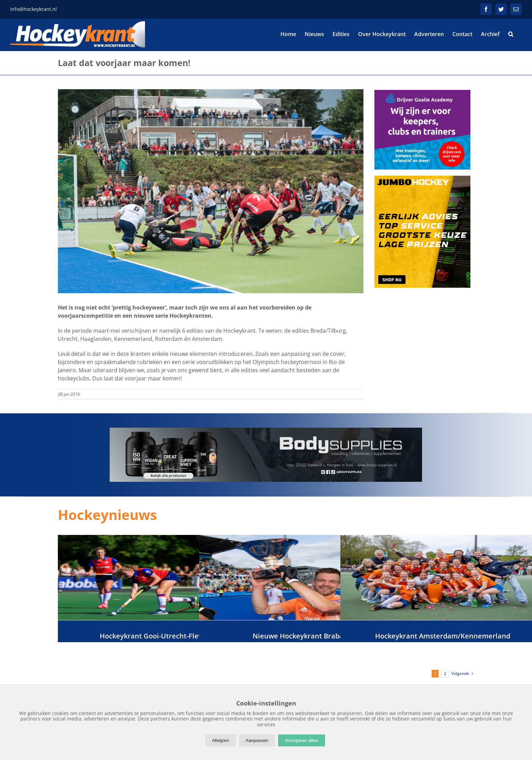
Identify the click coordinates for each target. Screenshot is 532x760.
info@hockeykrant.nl (34, 9)
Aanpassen (257, 740)
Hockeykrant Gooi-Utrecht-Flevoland (160, 636)
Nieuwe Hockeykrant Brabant (302, 636)
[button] (511, 34)
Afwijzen (221, 740)
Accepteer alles (302, 740)
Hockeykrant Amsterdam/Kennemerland (443, 636)
